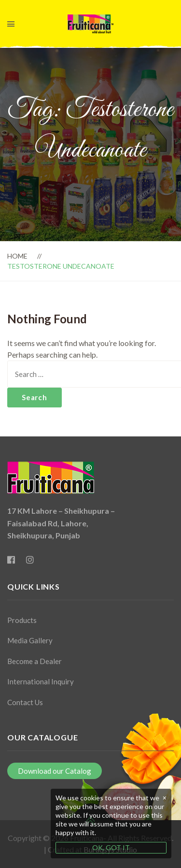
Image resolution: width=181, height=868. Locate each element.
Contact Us (25, 702)
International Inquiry (41, 681)
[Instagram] (30, 560)
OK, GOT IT (111, 847)
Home (17, 256)
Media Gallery (30, 640)
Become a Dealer (35, 661)
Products (22, 620)
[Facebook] (11, 560)
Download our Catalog (55, 771)
